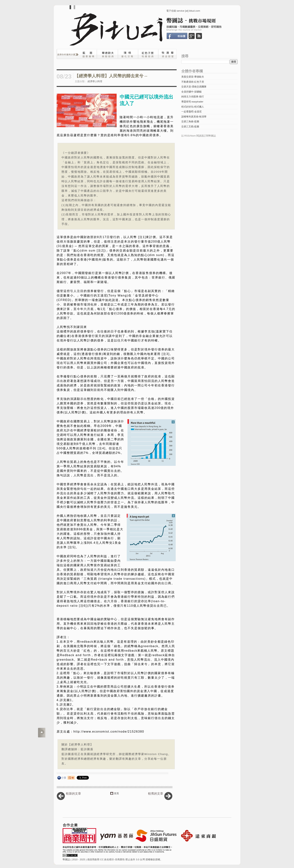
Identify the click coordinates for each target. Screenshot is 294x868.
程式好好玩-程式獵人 (193, 107)
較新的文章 (73, 794)
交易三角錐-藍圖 (190, 121)
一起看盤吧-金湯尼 (191, 112)
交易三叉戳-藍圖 (190, 127)
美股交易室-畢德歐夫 (193, 77)
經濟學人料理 (95, 81)
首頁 (116, 793)
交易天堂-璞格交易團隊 (194, 87)
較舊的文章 (156, 794)
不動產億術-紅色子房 (193, 82)
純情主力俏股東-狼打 (193, 97)
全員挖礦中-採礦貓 (191, 92)
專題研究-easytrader (192, 102)
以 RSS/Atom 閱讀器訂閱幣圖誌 (199, 136)
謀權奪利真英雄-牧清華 (194, 117)
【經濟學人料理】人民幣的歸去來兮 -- (111, 76)
